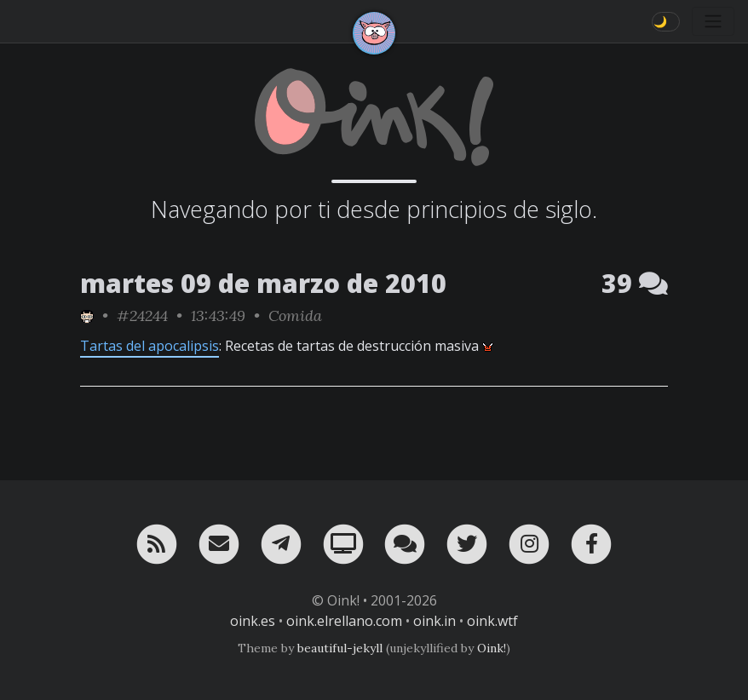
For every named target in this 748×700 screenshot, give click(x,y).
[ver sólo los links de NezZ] (87, 316)
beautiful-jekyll (340, 648)
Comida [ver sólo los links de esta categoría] (295, 316)
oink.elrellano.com (344, 621)
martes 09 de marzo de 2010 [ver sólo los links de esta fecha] (263, 283)
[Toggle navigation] (713, 21)
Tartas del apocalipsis (150, 346)
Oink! (492, 648)
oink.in (434, 621)
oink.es (253, 621)
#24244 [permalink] (142, 316)
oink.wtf (492, 621)
